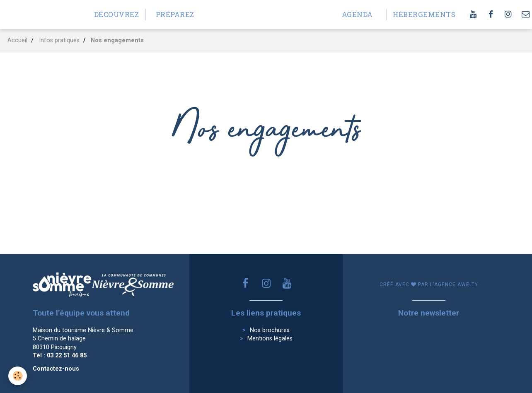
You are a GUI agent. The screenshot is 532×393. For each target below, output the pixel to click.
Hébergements (419, 14)
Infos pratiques (59, 40)
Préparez (175, 14)
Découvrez (117, 14)
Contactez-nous (56, 369)
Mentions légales (270, 339)
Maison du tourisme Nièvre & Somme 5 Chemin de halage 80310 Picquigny (83, 339)
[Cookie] (18, 376)
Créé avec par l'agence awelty (429, 285)
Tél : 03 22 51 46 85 (60, 356)
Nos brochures (270, 330)
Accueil (17, 40)
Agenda (357, 14)
